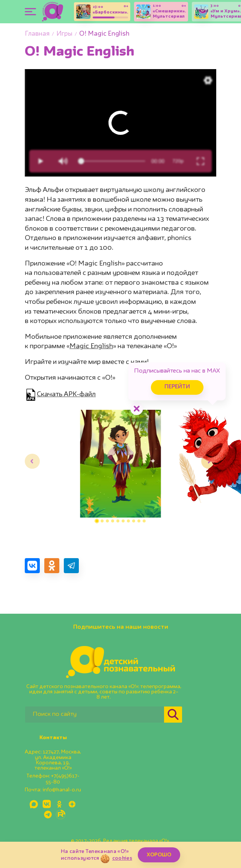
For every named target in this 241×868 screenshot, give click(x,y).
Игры (64, 34)
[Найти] (173, 715)
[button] (97, 521)
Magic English (91, 346)
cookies (122, 858)
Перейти (177, 387)
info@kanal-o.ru (62, 790)
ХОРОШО (159, 855)
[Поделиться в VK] (32, 566)
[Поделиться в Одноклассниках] (52, 566)
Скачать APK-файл (66, 394)
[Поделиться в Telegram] (71, 566)
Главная (37, 34)
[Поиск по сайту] (95, 715)
